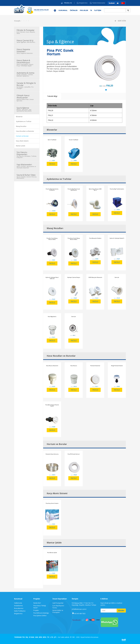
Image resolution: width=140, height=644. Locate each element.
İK (91, 10)
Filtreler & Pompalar (27, 32)
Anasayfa (17, 21)
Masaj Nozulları (21, 126)
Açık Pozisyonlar (58, 603)
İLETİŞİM (98, 10)
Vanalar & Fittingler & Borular (27, 85)
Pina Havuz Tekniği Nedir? (40, 607)
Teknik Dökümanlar (99, 3)
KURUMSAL (63, 10)
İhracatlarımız (19, 608)
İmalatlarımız (18, 606)
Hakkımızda (18, 603)
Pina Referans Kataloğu (41, 613)
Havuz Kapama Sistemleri (27, 51)
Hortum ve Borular (22, 136)
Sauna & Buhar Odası (27, 176)
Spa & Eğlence (27, 109)
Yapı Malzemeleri (27, 166)
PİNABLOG (68, 3)
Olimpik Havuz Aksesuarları (27, 98)
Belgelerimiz (83, 3)
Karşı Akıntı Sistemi (22, 141)
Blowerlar (19, 117)
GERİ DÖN (122, 21)
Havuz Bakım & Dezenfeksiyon (27, 63)
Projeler (36, 610)
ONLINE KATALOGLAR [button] (41, 10)
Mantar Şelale (21, 146)
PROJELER (84, 10)
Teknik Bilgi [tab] (52, 96)
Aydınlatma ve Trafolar (24, 121)
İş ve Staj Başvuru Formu (58, 607)
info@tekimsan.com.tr (79, 609)
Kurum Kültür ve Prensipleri (58, 611)
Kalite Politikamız (20, 611)
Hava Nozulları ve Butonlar (25, 131)
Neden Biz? (37, 603)
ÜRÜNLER (74, 10)
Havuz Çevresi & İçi (27, 41)
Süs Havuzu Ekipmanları (27, 155)
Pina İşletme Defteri (40, 616)
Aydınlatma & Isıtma (27, 74)
